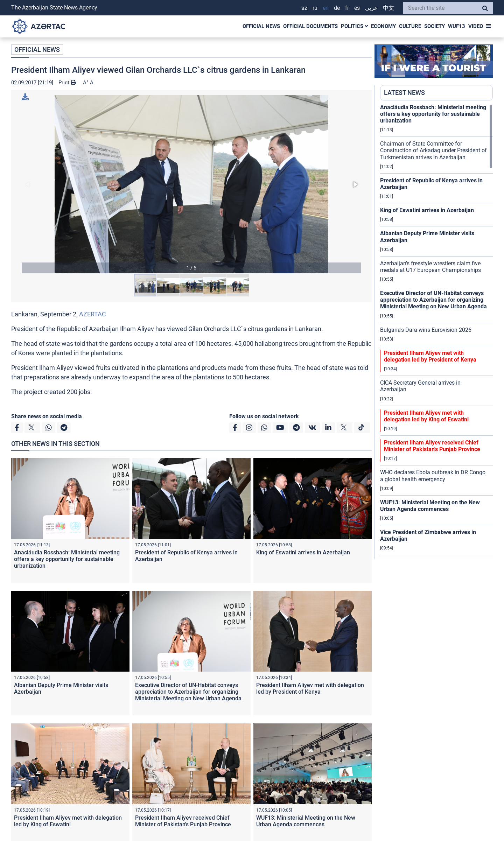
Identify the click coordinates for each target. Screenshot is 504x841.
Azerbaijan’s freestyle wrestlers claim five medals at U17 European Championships (430, 267)
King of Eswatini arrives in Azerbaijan (303, 552)
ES (357, 8)
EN (326, 8)
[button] (191, 184)
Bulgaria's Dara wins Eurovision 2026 (426, 330)
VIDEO (476, 26)
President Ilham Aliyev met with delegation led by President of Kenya (310, 688)
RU (315, 8)
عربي (371, 8)
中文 (388, 8)
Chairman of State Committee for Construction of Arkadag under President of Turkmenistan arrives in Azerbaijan (433, 150)
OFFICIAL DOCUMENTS (310, 26)
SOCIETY (435, 26)
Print (67, 83)
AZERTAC (93, 314)
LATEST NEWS (404, 93)
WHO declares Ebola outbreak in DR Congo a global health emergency (433, 476)
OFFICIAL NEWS (261, 26)
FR (347, 8)
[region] (436, 331)
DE (337, 8)
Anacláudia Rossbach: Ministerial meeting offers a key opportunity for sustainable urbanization (67, 559)
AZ (304, 8)
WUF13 (457, 26)
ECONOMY (383, 26)
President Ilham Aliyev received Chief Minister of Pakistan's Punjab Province (183, 821)
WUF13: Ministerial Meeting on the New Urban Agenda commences (306, 821)
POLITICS (354, 26)
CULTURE (410, 26)
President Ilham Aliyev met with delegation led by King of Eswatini (68, 821)
